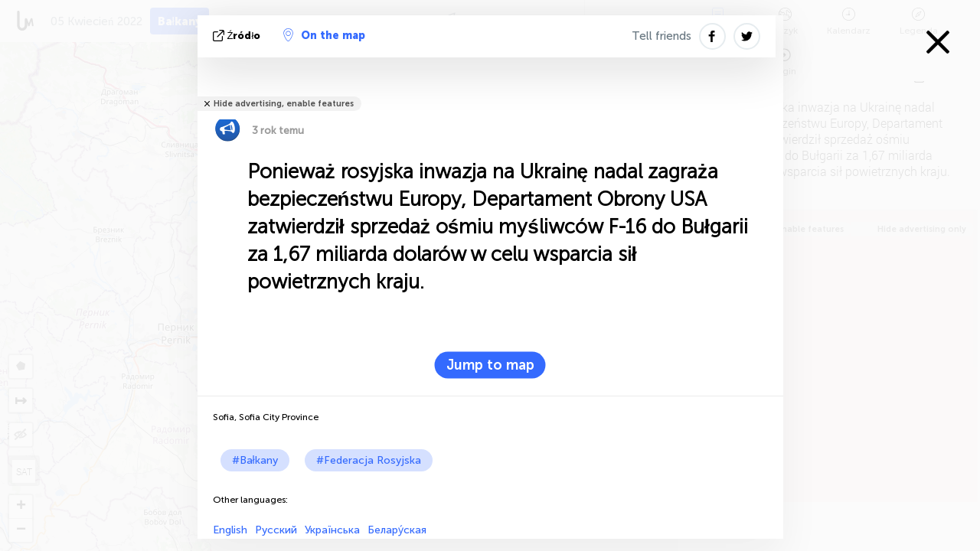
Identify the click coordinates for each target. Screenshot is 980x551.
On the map (324, 35)
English (230, 530)
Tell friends (661, 36)
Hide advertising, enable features (284, 104)
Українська (332, 530)
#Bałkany (255, 460)
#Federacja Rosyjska (369, 460)
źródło (238, 36)
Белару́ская (397, 530)
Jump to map (490, 365)
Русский (276, 530)
